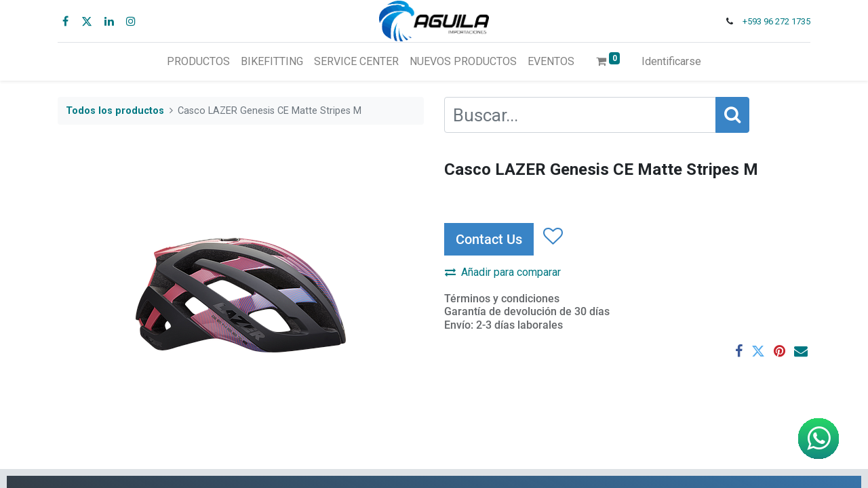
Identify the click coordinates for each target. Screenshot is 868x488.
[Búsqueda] (732, 115)
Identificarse (671, 61)
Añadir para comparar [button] (503, 272)
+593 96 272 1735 (776, 21)
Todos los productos (115, 111)
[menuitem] (198, 62)
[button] (552, 237)
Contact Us (489, 239)
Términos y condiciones (502, 299)
